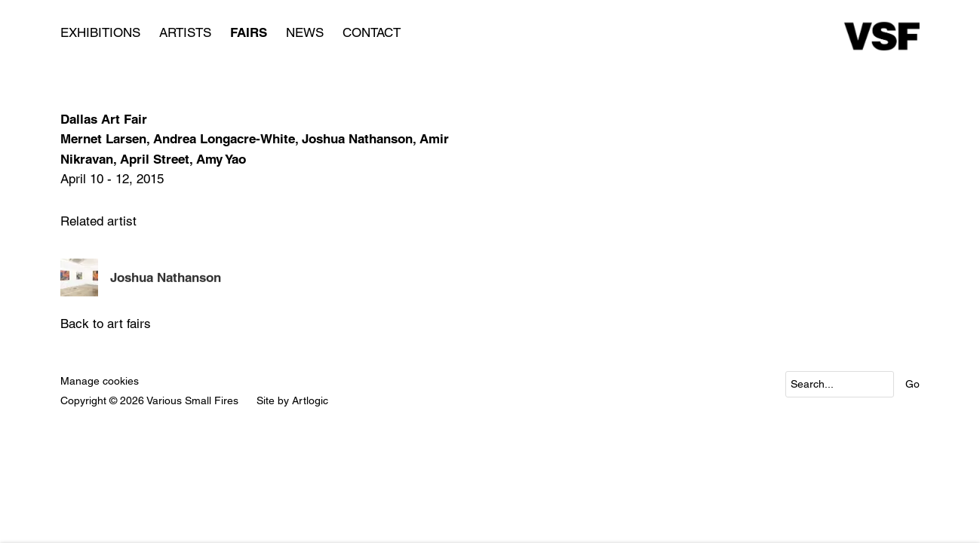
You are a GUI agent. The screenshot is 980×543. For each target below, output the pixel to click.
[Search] (840, 384)
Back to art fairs (106, 324)
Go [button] (912, 384)
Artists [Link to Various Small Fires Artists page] (185, 32)
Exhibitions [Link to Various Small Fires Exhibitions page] (100, 32)
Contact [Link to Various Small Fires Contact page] (372, 32)
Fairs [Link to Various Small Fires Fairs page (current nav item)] (249, 32)
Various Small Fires (882, 36)
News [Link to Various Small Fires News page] (305, 32)
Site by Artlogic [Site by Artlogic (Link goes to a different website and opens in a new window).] (292, 400)
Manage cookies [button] (100, 381)
